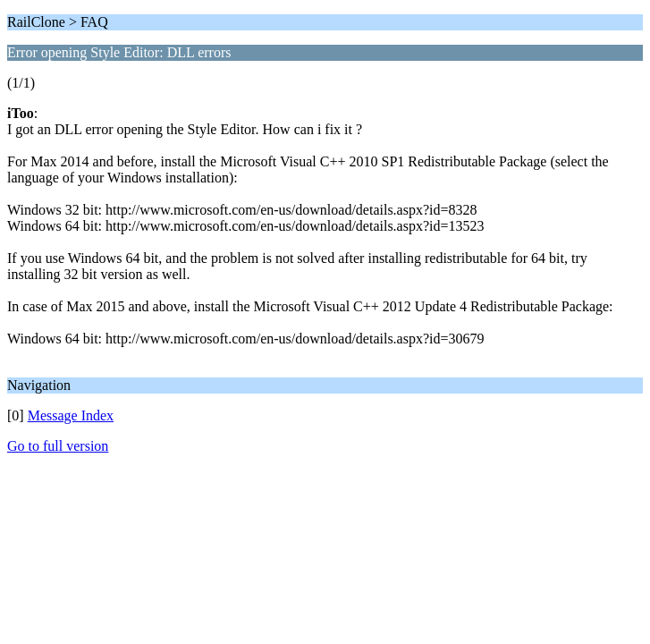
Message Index (71, 415)
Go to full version (58, 446)
